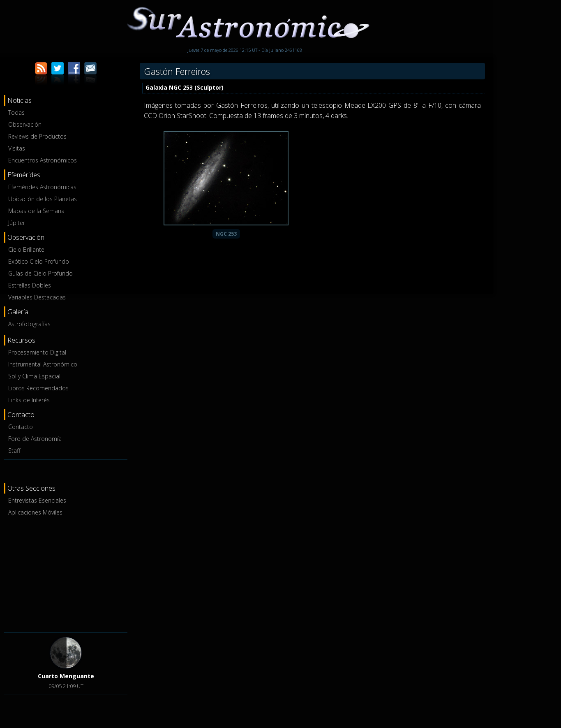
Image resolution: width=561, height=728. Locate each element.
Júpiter (17, 223)
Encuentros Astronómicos (43, 160)
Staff (14, 451)
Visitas (17, 148)
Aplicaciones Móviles (35, 512)
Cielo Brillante (26, 249)
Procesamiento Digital (37, 352)
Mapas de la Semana (36, 211)
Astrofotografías (29, 324)
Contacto (21, 427)
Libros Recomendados (38, 388)
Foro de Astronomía (35, 439)
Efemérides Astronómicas (42, 187)
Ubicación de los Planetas (43, 199)
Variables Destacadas (37, 297)
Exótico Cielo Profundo (39, 261)
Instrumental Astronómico (43, 364)
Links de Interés (29, 400)
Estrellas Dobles (30, 285)
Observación (25, 124)
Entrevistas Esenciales (37, 500)
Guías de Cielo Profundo (40, 273)
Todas (16, 112)
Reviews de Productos (37, 136)
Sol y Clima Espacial (34, 376)
